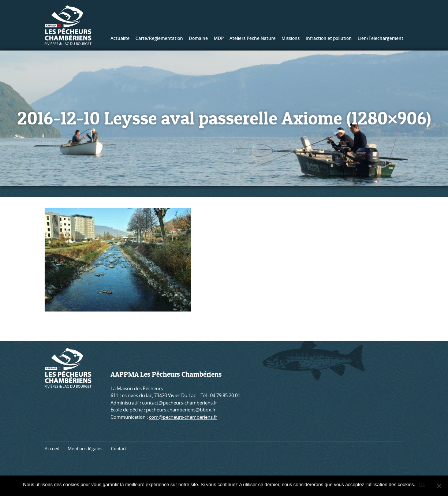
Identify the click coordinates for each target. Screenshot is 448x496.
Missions (291, 38)
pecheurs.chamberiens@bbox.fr (181, 410)
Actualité (120, 38)
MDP (219, 38)
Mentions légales (85, 449)
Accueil (52, 449)
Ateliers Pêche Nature (253, 38)
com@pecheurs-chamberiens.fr (183, 417)
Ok (422, 484)
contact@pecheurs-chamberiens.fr (180, 403)
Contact (119, 449)
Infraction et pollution (329, 38)
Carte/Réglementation (159, 38)
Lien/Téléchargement (380, 38)
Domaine (198, 38)
